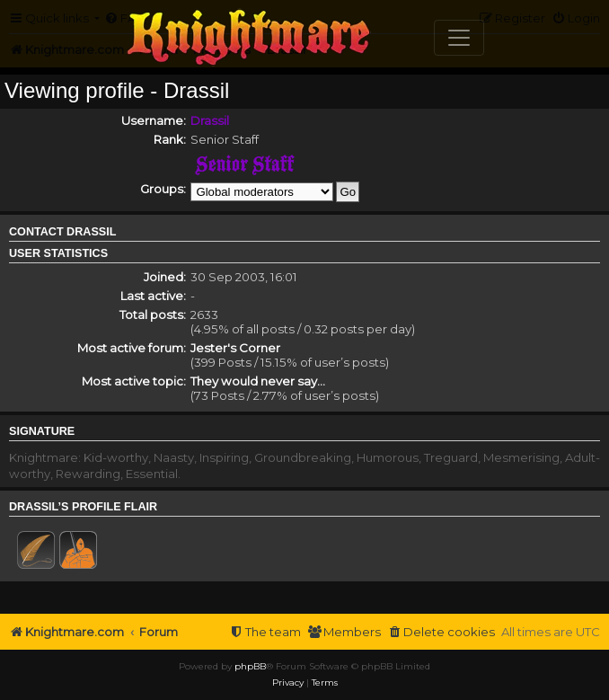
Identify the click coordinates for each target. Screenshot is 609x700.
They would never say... (258, 381)
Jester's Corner (235, 348)
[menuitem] (441, 632)
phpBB (250, 666)
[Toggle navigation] (459, 38)
